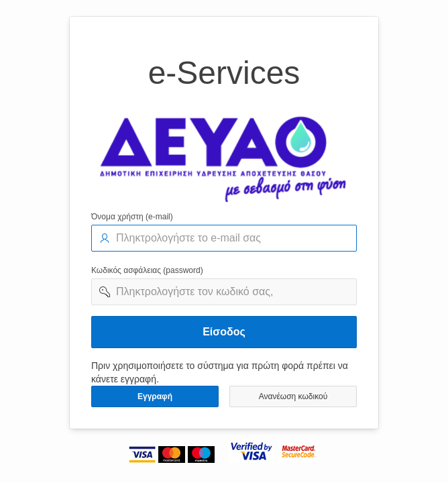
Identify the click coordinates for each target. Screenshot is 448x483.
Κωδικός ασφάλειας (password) (147, 270)
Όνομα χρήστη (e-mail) (132, 217)
